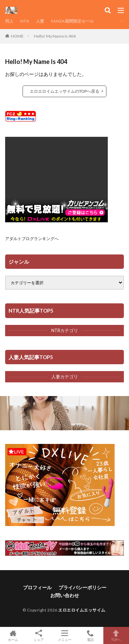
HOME (17, 36)
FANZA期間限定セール (72, 21)
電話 (90, 635)
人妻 (40, 21)
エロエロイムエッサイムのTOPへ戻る (64, 91)
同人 (9, 21)
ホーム (13, 635)
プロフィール (37, 587)
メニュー (64, 635)
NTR (25, 21)
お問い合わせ (65, 595)
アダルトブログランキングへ (32, 239)
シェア (38, 636)
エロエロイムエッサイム (82, 610)
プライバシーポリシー (82, 587)
